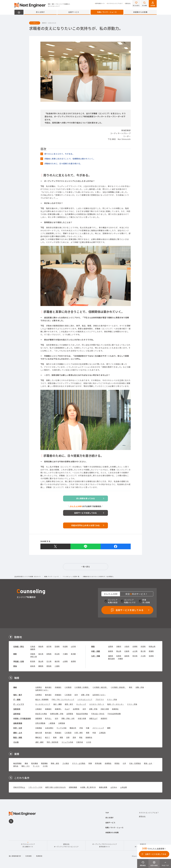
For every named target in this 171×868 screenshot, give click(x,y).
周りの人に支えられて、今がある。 (59, 154)
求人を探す (40, 12)
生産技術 (17, 709)
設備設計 (48, 709)
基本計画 (39, 733)
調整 (61, 737)
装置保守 (104, 718)
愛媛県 (151, 651)
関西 (93, 646)
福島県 (33, 649)
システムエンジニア (85, 699)
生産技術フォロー (42, 690)
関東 (15, 654)
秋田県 (65, 646)
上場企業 (124, 787)
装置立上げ (93, 718)
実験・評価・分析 (68, 718)
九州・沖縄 (96, 656)
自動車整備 (18, 723)
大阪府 (127, 646)
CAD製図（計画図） (82, 687)
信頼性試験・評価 (57, 714)
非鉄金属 (98, 763)
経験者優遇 (73, 787)
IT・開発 (17, 699)
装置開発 (39, 718)
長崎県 (127, 656)
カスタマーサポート (97, 704)
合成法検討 (49, 728)
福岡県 (111, 656)
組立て (48, 737)
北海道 (33, 646)
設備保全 (115, 709)
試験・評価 (140, 687)
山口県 (135, 651)
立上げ (67, 709)
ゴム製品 (66, 763)
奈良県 (143, 646)
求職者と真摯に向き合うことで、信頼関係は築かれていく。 (70, 159)
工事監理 (102, 733)
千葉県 (65, 654)
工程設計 (39, 709)
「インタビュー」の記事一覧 (71, 577)
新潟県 (33, 661)
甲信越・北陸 (19, 661)
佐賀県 (119, 656)
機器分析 (73, 728)
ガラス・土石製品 (79, 763)
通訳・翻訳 (40, 742)
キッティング (81, 704)
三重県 (57, 666)
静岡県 (41, 666)
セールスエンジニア (43, 704)
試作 (76, 695)
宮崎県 (151, 656)
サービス (36, 766)
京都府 (119, 646)
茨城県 (33, 654)
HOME (19, 12)
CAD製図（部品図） (118, 687)
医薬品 (117, 763)
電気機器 (34, 763)
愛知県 (49, 666)
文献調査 (39, 728)
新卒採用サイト (100, 3)
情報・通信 (55, 763)
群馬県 (49, 654)
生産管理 (76, 709)
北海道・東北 (19, 646)
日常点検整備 (40, 723)
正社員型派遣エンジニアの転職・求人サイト (28, 577)
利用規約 (29, 856)
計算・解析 (79, 733)
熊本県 (135, 656)
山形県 (73, 646)
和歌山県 (152, 646)
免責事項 (39, 856)
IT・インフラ (19, 704)
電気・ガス (26, 766)
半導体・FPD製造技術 (22, 718)
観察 (109, 728)
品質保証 (17, 714)
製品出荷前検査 (82, 714)
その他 (16, 742)
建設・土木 (148, 763)
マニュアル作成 (67, 742)
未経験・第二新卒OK (88, 787)
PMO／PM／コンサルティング (63, 699)
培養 (88, 728)
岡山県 (119, 651)
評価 (81, 728)
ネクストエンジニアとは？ (115, 3)
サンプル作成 (62, 728)
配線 (55, 737)
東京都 (73, 654)
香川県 (143, 651)
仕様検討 (39, 687)
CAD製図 (68, 687)
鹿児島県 (111, 659)
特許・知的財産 (53, 742)
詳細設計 (58, 687)
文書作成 (80, 742)
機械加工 (39, 737)
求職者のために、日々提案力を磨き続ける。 (63, 163)
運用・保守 (69, 704)
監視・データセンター (116, 704)
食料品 (16, 766)
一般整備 (52, 723)
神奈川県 (34, 657)
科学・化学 (18, 728)
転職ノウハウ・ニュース (107, 12)
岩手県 (49, 646)
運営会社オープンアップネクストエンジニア (66, 845)
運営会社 (128, 3)
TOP (107, 813)
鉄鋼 (90, 763)
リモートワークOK (35, 787)
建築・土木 (18, 733)
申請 (94, 733)
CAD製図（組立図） (100, 687)
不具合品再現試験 (114, 714)
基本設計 (48, 687)
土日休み (114, 787)
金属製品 (108, 763)
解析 (131, 687)
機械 (15, 687)
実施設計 (58, 733)
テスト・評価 (112, 699)
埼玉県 (57, 654)
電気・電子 (18, 695)
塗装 (74, 737)
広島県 (127, 651)
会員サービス (74, 12)
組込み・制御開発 (42, 699)
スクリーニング (98, 728)
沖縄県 (120, 659)
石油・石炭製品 (135, 763)
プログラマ (100, 699)
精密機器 (44, 763)
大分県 (143, 656)
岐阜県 (33, 666)
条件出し (48, 718)
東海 (15, 666)
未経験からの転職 (140, 12)
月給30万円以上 (19, 787)
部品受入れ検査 (41, 714)
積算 (88, 733)
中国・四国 (96, 651)
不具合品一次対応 (98, 714)
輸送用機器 (17, 763)
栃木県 (41, 654)
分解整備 (62, 723)
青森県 (41, 646)
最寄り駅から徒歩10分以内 (55, 787)
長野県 (73, 661)
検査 (81, 737)
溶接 (68, 737)
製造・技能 (18, 737)
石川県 (49, 661)
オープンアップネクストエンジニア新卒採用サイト (105, 845)
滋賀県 (111, 646)
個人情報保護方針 (15, 856)
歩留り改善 (105, 709)
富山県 (41, 661)
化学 (124, 763)
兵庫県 (135, 646)
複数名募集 (103, 787)
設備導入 (58, 709)
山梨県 (65, 661)
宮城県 (57, 646)
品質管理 (70, 714)
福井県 (57, 661)
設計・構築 (58, 704)
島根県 (111, 651)
